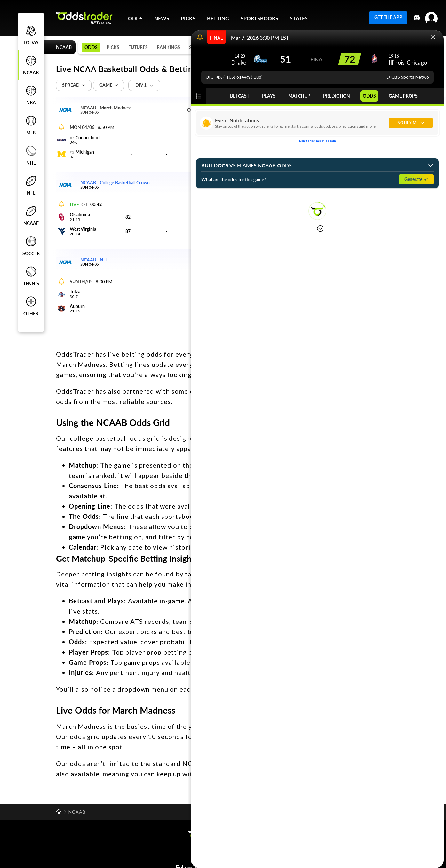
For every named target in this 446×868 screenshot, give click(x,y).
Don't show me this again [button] (318, 141)
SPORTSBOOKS (259, 18)
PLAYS (269, 96)
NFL (31, 186)
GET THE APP (388, 17)
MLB (31, 125)
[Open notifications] (200, 38)
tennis (31, 276)
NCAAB (31, 65)
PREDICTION (337, 96)
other (31, 306)
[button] (433, 37)
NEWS (162, 18)
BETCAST (240, 96)
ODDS (369, 96)
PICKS (188, 18)
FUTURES (138, 47)
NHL (31, 156)
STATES (299, 18)
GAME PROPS (403, 96)
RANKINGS (168, 47)
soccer (31, 246)
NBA (31, 95)
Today (31, 35)
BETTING (218, 18)
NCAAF (31, 216)
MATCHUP (299, 96)
